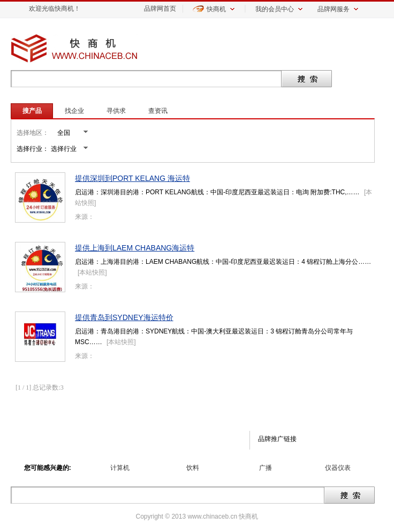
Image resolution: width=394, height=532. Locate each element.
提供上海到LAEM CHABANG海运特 (135, 248)
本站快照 (92, 272)
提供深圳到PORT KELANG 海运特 (132, 178)
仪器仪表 (338, 468)
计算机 (120, 468)
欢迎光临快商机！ (55, 9)
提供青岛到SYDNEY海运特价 (124, 317)
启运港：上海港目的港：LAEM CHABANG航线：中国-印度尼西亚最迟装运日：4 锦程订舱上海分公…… (223, 262)
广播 (266, 468)
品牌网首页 (160, 9)
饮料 (193, 468)
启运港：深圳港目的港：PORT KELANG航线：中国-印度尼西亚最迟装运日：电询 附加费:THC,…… (217, 192)
